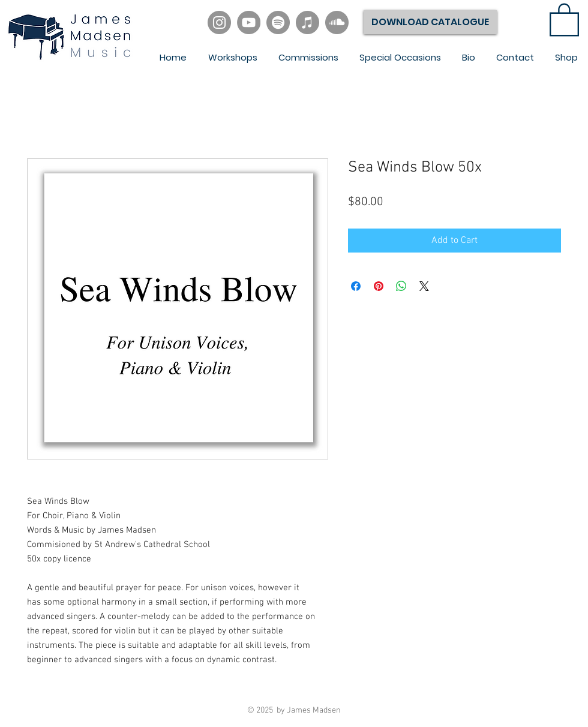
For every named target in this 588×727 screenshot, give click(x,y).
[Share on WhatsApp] (401, 286)
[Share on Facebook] (356, 286)
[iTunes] (307, 22)
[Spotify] (278, 22)
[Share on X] (424, 286)
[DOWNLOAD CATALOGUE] (430, 22)
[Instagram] (219, 22)
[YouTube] (249, 22)
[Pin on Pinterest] (379, 286)
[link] (564, 19)
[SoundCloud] (337, 22)
